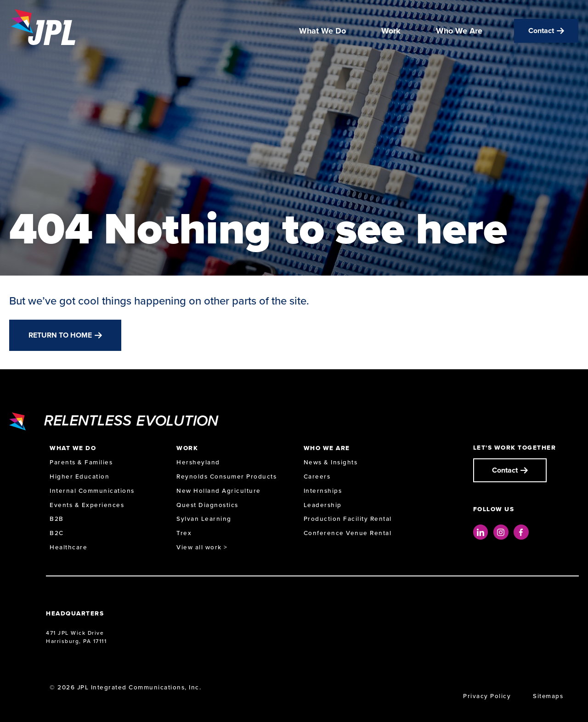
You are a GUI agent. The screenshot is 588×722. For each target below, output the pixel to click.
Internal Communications (92, 491)
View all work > (202, 547)
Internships (323, 491)
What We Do (322, 31)
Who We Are (459, 31)
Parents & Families (81, 462)
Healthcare (68, 547)
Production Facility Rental (348, 519)
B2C (57, 533)
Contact (541, 31)
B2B (57, 519)
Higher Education (79, 477)
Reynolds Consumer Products (226, 477)
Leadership (323, 505)
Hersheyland (198, 462)
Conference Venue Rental (348, 533)
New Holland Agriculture (219, 491)
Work (391, 31)
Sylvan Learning (204, 519)
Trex (184, 533)
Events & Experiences (87, 505)
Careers (317, 477)
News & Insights (331, 462)
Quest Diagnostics (207, 505)
